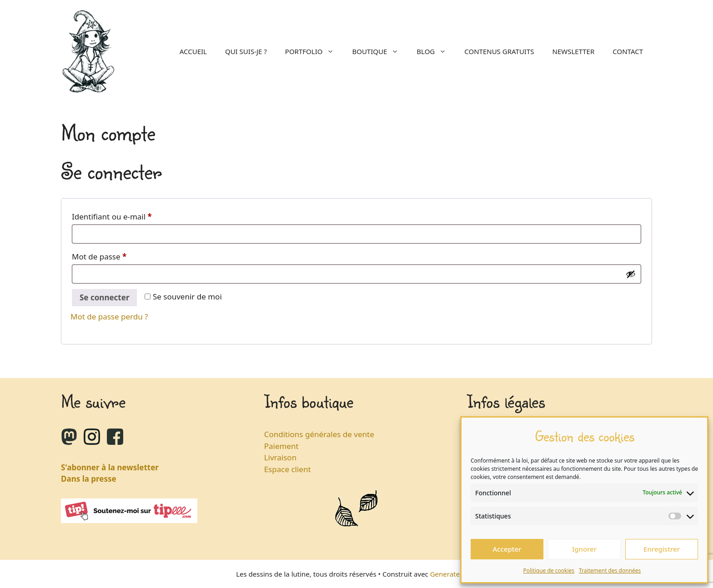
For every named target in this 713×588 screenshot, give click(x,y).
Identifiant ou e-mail (132, 215)
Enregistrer (662, 549)
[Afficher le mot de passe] (631, 274)
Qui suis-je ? (246, 51)
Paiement (281, 446)
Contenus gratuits (499, 51)
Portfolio (314, 51)
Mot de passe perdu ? (109, 316)
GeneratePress (454, 574)
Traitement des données (610, 571)
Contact (628, 51)
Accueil (193, 51)
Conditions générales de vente (319, 434)
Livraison (280, 457)
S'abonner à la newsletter (110, 467)
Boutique (380, 51)
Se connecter (104, 297)
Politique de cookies (549, 571)
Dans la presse (89, 479)
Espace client (288, 469)
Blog (436, 51)
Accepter (507, 549)
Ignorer (584, 549)
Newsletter (574, 51)
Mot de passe (119, 255)
